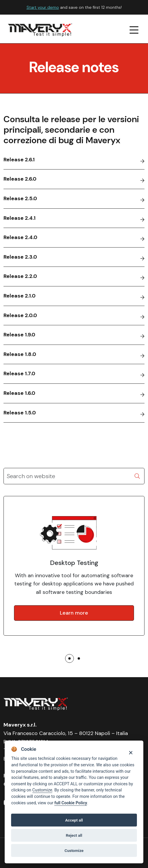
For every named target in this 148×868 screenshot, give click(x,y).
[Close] (131, 752)
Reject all (74, 835)
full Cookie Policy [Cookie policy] (71, 803)
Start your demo (43, 7)
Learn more (74, 613)
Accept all (74, 820)
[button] (69, 658)
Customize (42, 790)
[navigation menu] (134, 30)
